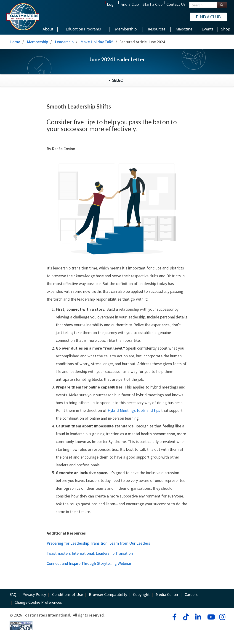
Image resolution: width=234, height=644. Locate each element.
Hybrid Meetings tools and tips (134, 410)
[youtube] (210, 617)
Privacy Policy (34, 594)
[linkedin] (198, 617)
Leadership (64, 42)
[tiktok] (186, 617)
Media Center (167, 594)
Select (118, 80)
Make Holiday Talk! (97, 42)
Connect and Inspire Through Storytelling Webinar (89, 563)
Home (15, 42)
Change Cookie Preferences (38, 602)
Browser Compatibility (108, 594)
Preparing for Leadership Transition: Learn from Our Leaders (98, 543)
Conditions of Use (68, 594)
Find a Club (129, 4)
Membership (37, 42)
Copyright (141, 594)
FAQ (13, 594)
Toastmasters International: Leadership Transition (90, 553)
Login (112, 4)
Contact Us (176, 4)
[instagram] (222, 617)
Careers (191, 594)
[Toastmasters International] (23, 16)
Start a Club (153, 4)
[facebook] (174, 617)
